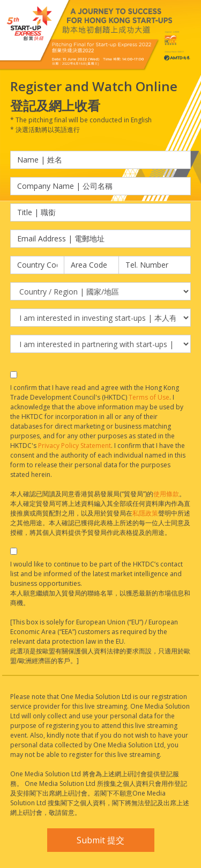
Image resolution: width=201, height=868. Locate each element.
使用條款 (166, 494)
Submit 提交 (100, 840)
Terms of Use (149, 397)
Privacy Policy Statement (75, 446)
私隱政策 (145, 513)
